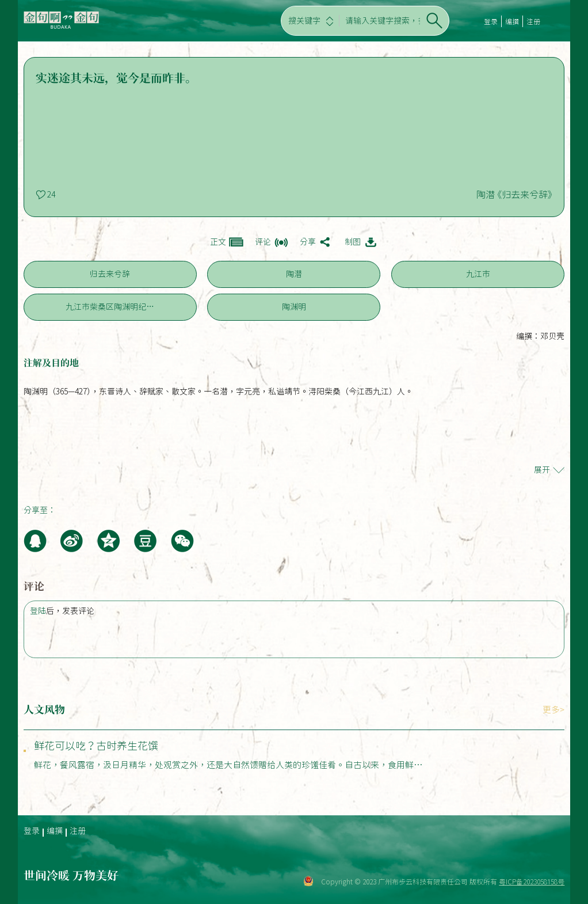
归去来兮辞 (110, 274)
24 (51, 195)
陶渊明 (294, 307)
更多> (553, 710)
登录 (491, 21)
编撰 (512, 21)
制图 (353, 242)
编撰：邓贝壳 (540, 336)
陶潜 (294, 274)
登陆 (38, 611)
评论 (263, 242)
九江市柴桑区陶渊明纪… (110, 307)
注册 (533, 21)
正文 (218, 242)
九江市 (478, 274)
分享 (308, 242)
